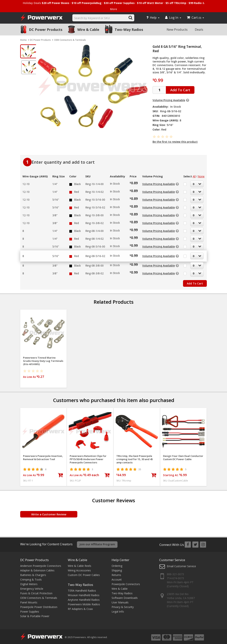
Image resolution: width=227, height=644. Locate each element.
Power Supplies (30, 609)
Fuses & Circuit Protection (36, 591)
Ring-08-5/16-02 (95, 254)
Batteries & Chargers (33, 573)
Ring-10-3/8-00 (94, 213)
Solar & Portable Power (35, 614)
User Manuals (120, 600)
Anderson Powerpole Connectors (41, 563)
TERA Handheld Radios (82, 588)
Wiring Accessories (79, 568)
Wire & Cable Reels (80, 563)
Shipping (117, 568)
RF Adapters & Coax (80, 607)
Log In (173, 18)
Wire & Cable (88, 30)
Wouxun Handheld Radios (84, 593)
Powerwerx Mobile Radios (84, 602)
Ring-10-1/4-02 (94, 190)
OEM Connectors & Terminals (39, 596)
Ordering (117, 563)
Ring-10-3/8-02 (94, 221)
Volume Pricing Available (169, 100)
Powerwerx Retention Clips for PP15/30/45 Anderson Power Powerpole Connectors (88, 457)
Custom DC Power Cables (84, 573)
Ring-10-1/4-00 (94, 182)
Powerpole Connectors (126, 582)
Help (153, 18)
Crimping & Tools (31, 577)
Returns (116, 573)
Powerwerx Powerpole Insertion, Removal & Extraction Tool (43, 456)
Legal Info (118, 609)
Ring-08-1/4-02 (94, 237)
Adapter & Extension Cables (37, 568)
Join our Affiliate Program (97, 542)
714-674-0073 (175, 576)
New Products (177, 29)
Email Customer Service (181, 564)
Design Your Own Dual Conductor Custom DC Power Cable (183, 456)
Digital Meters (29, 582)
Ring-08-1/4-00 (94, 229)
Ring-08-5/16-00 (95, 245)
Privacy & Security (123, 605)
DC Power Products (46, 30)
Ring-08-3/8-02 (94, 271)
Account (117, 577)
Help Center (120, 558)
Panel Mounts (29, 600)
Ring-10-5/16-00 (95, 198)
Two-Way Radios (129, 30)
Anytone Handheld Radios (84, 597)
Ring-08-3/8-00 (94, 264)
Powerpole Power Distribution (39, 605)
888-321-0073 (175, 572)
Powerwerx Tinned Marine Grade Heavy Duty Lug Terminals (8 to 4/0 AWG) (43, 359)
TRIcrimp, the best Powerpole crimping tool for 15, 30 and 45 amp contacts (135, 457)
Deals (199, 29)
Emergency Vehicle (32, 586)
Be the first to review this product (175, 142)
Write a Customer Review (49, 512)
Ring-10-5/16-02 (95, 205)
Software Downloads (125, 596)
